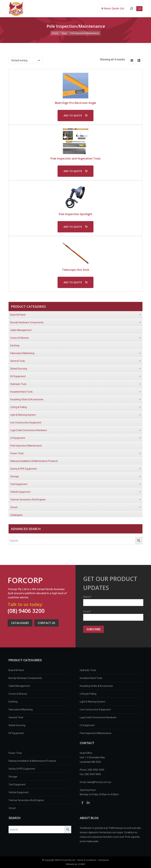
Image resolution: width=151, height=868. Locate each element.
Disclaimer (104, 860)
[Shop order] (26, 60)
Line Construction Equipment (95, 710)
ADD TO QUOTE (73, 115)
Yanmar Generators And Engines (26, 800)
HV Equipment (16, 733)
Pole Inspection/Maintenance (96, 733)
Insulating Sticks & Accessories (96, 686)
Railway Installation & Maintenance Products (32, 761)
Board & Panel (16, 670)
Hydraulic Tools (88, 670)
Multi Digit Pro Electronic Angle (75, 103)
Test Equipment (17, 784)
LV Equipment (87, 725)
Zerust (12, 808)
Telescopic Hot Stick (76, 270)
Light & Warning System (93, 702)
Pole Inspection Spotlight (76, 214)
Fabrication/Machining (21, 710)
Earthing (13, 702)
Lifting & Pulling (88, 694)
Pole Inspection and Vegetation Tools (76, 158)
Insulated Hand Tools (91, 678)
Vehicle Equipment (19, 792)
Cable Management (19, 686)
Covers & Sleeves (18, 694)
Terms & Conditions (87, 860)
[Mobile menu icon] (139, 9)
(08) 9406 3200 (26, 611)
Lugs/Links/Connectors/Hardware (98, 717)
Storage (13, 777)
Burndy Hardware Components (25, 678)
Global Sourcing (17, 725)
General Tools (16, 717)
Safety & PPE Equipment (22, 769)
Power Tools (15, 753)
